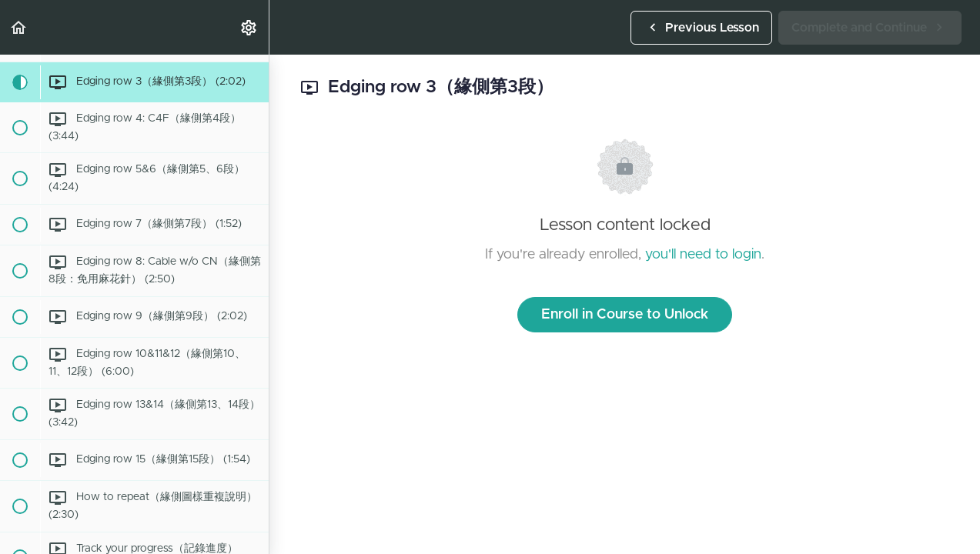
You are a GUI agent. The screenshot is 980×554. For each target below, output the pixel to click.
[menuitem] (249, 27)
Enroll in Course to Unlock (625, 315)
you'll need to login (703, 255)
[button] (19, 27)
